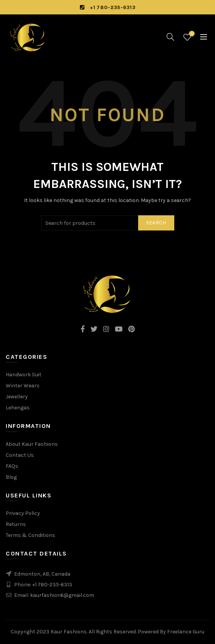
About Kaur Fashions (32, 444)
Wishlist (191, 34)
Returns (16, 524)
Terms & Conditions (30, 535)
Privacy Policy (23, 513)
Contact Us (20, 455)
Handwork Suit (24, 375)
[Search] (170, 37)
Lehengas (18, 408)
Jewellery (17, 397)
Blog (11, 477)
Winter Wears (23, 386)
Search (156, 223)
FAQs (12, 466)
